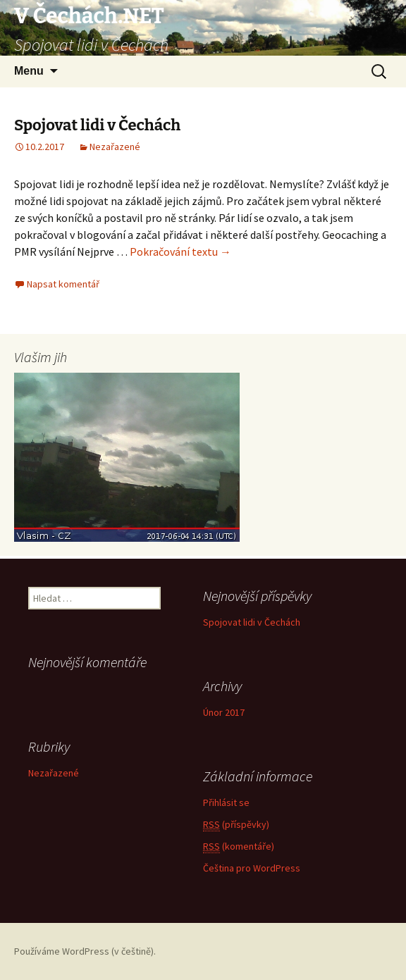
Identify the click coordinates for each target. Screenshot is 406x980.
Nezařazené (115, 147)
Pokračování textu (180, 252)
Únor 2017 (224, 712)
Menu (29, 71)
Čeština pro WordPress (252, 868)
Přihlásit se (226, 802)
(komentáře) (239, 846)
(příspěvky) (236, 825)
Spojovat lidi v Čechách (97, 125)
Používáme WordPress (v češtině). (85, 951)
